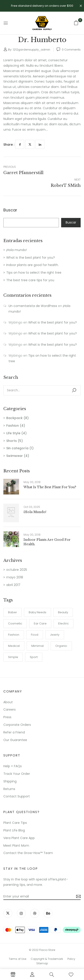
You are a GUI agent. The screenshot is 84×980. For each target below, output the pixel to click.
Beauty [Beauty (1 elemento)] (63, 612)
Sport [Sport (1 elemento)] (34, 657)
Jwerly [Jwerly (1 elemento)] (55, 635)
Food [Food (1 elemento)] (35, 635)
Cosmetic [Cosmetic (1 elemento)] (15, 623)
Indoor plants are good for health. (32, 265)
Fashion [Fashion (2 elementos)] (14, 635)
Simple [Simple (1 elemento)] (13, 657)
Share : (9, 145)
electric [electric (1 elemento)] (64, 623)
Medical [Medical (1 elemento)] (14, 646)
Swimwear (15, 456)
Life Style (13, 433)
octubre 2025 (17, 570)
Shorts (12, 441)
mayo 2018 (15, 577)
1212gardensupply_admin (31, 50)
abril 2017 (13, 585)
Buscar (10, 210)
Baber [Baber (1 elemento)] (13, 612)
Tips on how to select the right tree (34, 273)
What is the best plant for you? (31, 258)
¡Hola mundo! (17, 250)
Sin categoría (17, 448)
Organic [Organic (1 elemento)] (61, 646)
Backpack (14, 418)
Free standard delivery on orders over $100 (42, 6)
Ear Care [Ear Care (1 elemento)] (40, 623)
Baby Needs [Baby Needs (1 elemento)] (38, 612)
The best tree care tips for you (30, 280)
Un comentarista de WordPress (33, 306)
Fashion (13, 426)
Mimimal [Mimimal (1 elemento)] (38, 646)
